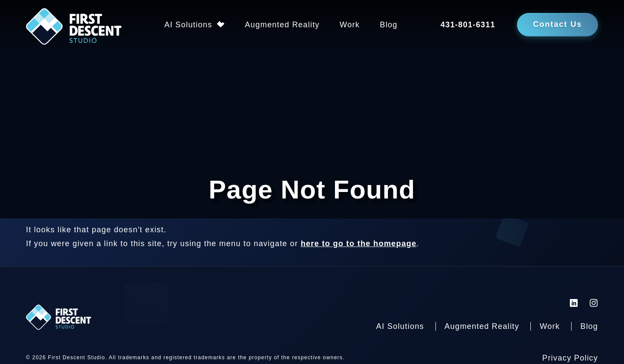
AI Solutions (188, 25)
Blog (388, 25)
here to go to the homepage (359, 244)
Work (350, 25)
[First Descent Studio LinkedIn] (574, 303)
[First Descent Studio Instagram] (594, 303)
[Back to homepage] (74, 29)
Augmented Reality (282, 25)
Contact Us (557, 24)
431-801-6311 (468, 25)
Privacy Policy (570, 358)
